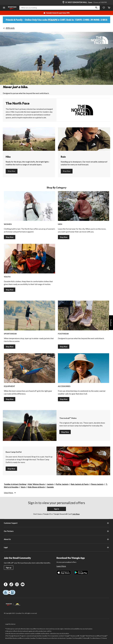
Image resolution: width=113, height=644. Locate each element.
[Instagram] (17, 584)
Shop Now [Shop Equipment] (10, 399)
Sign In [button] (56, 509)
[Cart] (109, 8)
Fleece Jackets (97, 484)
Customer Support (57, 523)
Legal (57, 547)
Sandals (50, 487)
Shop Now (12, 171)
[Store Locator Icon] (63, 2)
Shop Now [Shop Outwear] (10, 347)
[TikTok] (11, 584)
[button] (96, 8)
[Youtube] (23, 584)
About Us (57, 539)
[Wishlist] (104, 8)
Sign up (9, 568)
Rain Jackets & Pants (80, 484)
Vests (23, 487)
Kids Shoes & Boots (36, 487)
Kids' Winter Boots (36, 484)
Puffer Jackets (62, 484)
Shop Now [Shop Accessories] (64, 399)
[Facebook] (6, 584)
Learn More (61, 566)
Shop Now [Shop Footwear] (64, 347)
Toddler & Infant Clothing (15, 484)
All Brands (10, 28)
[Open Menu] (4, 8)
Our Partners (57, 531)
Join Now (76, 514)
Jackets (50, 484)
